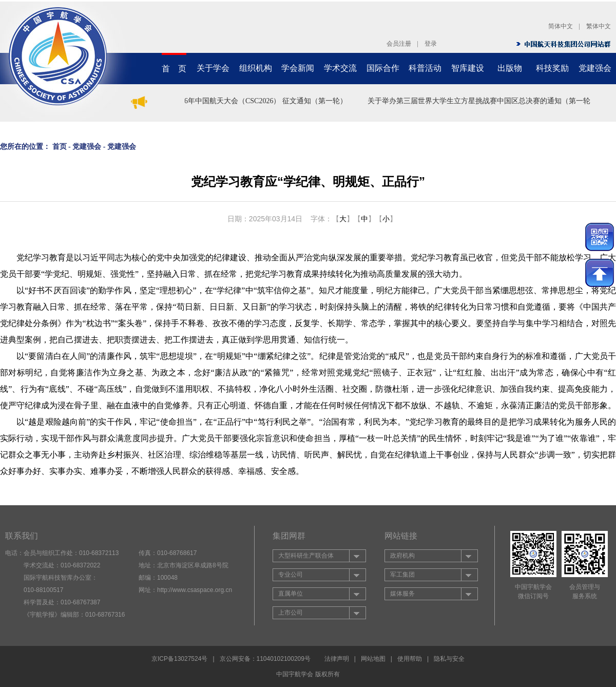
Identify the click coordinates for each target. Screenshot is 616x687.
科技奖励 (552, 68)
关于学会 (213, 68)
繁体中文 (599, 26)
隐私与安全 (449, 659)
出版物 (510, 68)
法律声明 (337, 659)
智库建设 (468, 68)
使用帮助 (410, 659)
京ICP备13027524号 (179, 659)
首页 (60, 147)
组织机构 (256, 68)
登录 (431, 44)
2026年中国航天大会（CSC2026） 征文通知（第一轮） (264, 101)
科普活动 (425, 68)
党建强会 (595, 68)
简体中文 (561, 26)
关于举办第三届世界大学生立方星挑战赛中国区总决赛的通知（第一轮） (487, 101)
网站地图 (373, 659)
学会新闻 (298, 68)
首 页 (174, 69)
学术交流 (340, 68)
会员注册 (399, 44)
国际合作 (383, 68)
